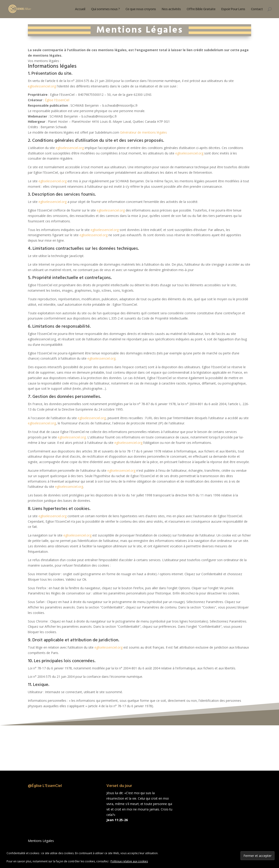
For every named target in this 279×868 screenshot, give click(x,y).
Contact (257, 9)
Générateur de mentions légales (143, 132)
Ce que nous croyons (141, 9)
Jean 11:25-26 (117, 820)
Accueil (80, 9)
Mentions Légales (41, 841)
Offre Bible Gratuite (201, 9)
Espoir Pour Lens (233, 9)
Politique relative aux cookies (129, 861)
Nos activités (171, 9)
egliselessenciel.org (42, 86)
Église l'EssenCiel (57, 100)
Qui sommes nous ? (105, 9)
